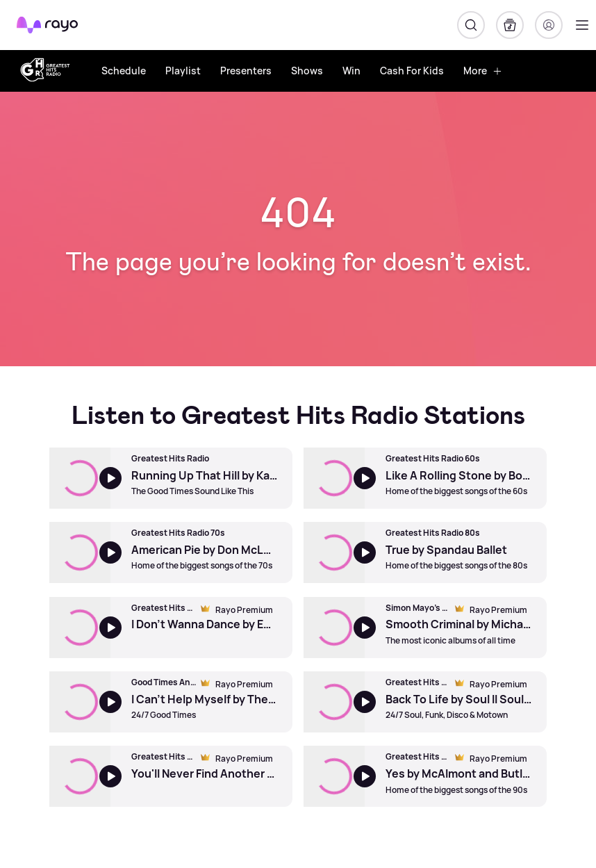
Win (351, 71)
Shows (307, 71)
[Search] (471, 25)
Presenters (246, 71)
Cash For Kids (412, 71)
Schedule (124, 71)
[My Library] (510, 25)
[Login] (549, 25)
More (483, 71)
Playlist (183, 71)
